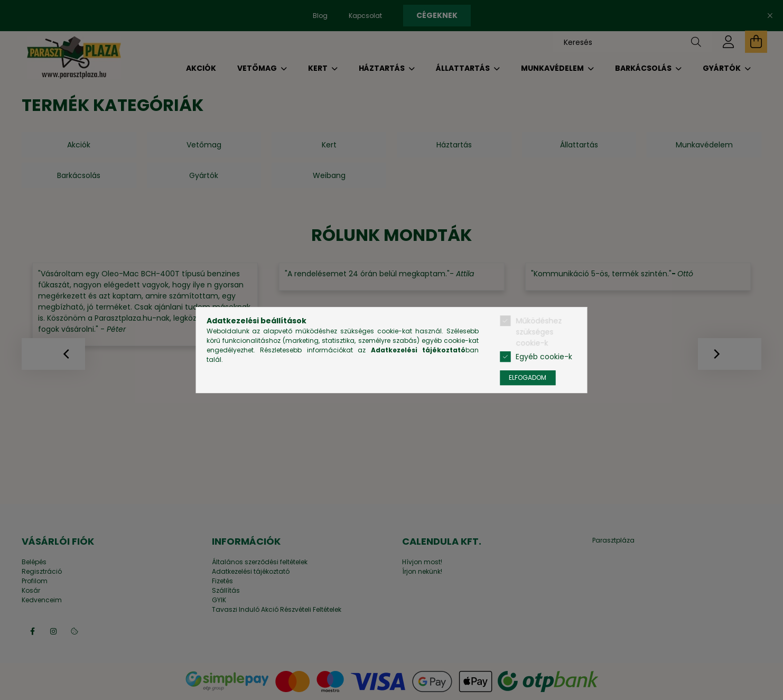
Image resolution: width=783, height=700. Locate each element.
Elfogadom (528, 377)
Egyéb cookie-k (544, 357)
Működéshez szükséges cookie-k (539, 332)
